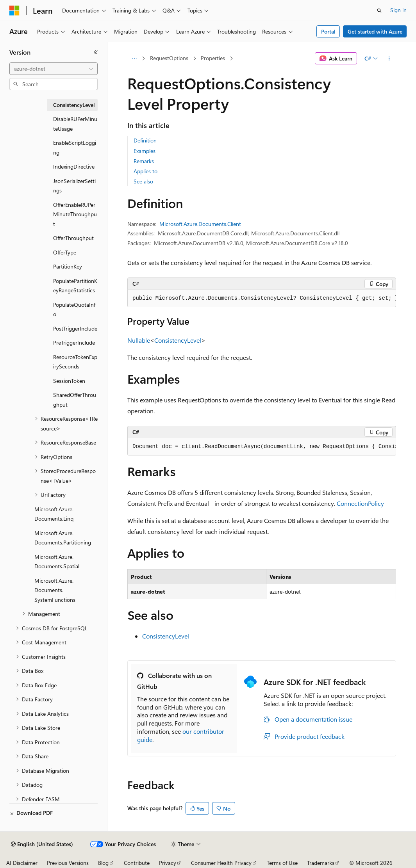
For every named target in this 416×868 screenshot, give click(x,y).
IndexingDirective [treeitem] (74, 166)
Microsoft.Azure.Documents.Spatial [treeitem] (57, 562)
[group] (262, 299)
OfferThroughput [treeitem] (73, 238)
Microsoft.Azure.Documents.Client (200, 224)
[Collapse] (96, 52)
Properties (213, 58)
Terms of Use (282, 863)
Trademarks (321, 863)
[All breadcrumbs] (134, 59)
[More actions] (389, 59)
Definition (145, 140)
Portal (328, 31)
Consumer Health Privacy (221, 863)
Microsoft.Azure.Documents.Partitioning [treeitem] (63, 538)
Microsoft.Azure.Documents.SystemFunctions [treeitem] (55, 590)
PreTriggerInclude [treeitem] (74, 342)
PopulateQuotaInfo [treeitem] (74, 309)
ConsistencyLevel (178, 340)
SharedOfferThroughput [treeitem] (75, 400)
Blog (103, 863)
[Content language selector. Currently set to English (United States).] (42, 844)
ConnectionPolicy (360, 503)
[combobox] (54, 69)
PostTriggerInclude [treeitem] (75, 328)
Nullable (139, 340)
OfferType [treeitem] (65, 252)
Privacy (168, 863)
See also (143, 181)
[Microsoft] (14, 11)
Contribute (137, 863)
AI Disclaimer (22, 863)
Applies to (146, 171)
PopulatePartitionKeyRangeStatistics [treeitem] (75, 286)
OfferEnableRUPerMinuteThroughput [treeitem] (75, 214)
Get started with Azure (375, 31)
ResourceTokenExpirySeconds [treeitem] (75, 362)
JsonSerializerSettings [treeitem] (74, 186)
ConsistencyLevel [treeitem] (74, 105)
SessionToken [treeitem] (69, 381)
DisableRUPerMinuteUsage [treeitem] (75, 124)
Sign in (398, 10)
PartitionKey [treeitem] (68, 266)
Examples (145, 151)
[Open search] (379, 11)
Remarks (144, 161)
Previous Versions (68, 863)
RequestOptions (169, 58)
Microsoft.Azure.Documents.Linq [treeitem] (54, 514)
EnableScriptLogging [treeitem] (75, 148)
